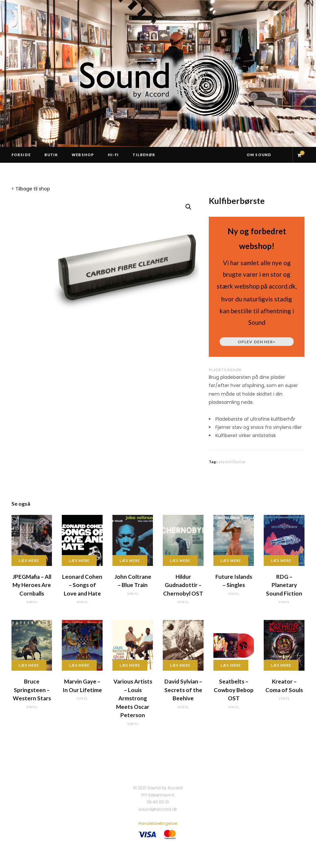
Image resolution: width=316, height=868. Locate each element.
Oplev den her (257, 342)
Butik (51, 155)
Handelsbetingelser (158, 823)
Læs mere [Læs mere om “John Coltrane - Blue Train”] (130, 560)
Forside (21, 155)
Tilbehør (144, 155)
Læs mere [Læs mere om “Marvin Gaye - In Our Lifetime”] (79, 665)
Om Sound (259, 155)
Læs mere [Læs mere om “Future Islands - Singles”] (231, 560)
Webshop (83, 155)
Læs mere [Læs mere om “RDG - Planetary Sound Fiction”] (281, 560)
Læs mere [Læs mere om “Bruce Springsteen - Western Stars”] (29, 665)
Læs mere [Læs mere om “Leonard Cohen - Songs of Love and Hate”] (79, 560)
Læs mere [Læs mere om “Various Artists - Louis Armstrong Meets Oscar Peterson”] (130, 665)
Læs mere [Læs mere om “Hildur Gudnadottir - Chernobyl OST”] (180, 560)
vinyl (32, 602)
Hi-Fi (113, 155)
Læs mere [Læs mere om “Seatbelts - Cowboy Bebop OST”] (231, 665)
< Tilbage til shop (31, 189)
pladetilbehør (225, 370)
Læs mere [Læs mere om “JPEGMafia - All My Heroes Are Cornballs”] (29, 560)
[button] (188, 207)
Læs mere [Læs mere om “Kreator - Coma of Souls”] (281, 665)
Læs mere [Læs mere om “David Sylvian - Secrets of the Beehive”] (180, 665)
